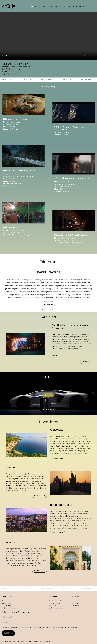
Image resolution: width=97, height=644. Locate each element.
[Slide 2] (45, 309)
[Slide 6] (54, 309)
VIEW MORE (48, 304)
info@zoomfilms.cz (8, 608)
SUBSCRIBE (8, 633)
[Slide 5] (52, 309)
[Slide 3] (47, 309)
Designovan (46, 642)
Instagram (76, 603)
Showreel (40, 6)
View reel (86, 361)
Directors (52, 6)
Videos (48, 87)
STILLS (48, 377)
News (31, 6)
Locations (72, 6)
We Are (82, 6)
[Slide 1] (43, 309)
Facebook (75, 606)
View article (58, 458)
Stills (62, 6)
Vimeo (74, 601)
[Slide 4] (50, 309)
